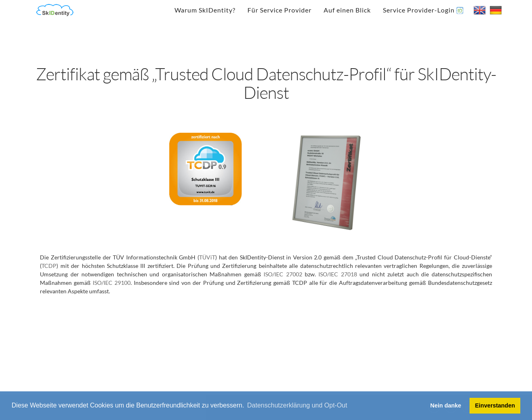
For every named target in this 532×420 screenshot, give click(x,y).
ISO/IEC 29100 (112, 283)
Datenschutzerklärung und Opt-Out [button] (297, 405)
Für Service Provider (280, 10)
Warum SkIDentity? (205, 10)
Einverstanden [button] (495, 405)
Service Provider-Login (423, 10)
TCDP (49, 266)
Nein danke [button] (446, 405)
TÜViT (207, 257)
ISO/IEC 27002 (283, 274)
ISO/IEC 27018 (338, 274)
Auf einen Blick (347, 10)
